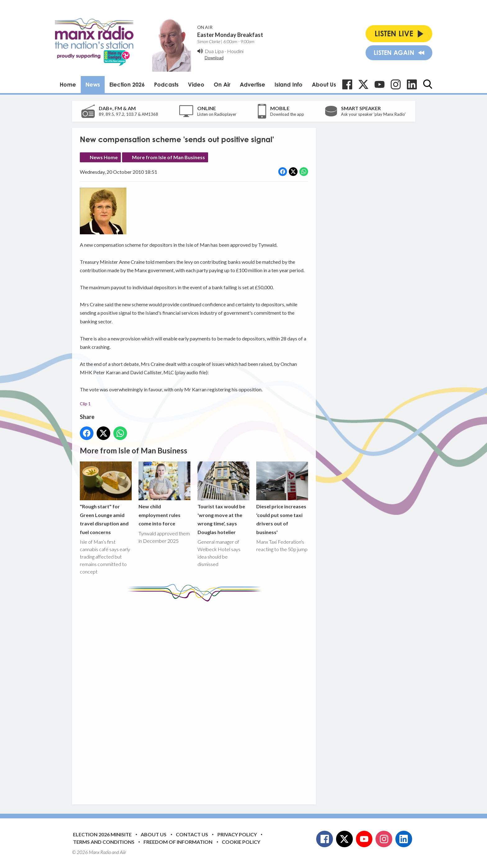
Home (68, 84)
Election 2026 (127, 84)
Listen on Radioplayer (217, 114)
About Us (324, 84)
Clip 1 (85, 403)
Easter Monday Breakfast (230, 35)
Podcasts (166, 84)
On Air (222, 84)
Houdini (235, 51)
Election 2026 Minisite (102, 834)
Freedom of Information (178, 842)
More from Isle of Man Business (168, 157)
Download (214, 58)
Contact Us (192, 834)
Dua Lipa (214, 51)
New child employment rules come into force (164, 494)
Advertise (253, 84)
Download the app (287, 114)
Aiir (123, 852)
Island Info (289, 84)
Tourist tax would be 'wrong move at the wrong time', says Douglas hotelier (223, 498)
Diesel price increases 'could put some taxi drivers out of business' (282, 498)
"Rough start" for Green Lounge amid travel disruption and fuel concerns (106, 498)
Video (196, 84)
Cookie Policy (241, 842)
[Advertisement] (196, 698)
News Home (104, 157)
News (93, 84)
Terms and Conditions (104, 842)
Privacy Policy (237, 834)
